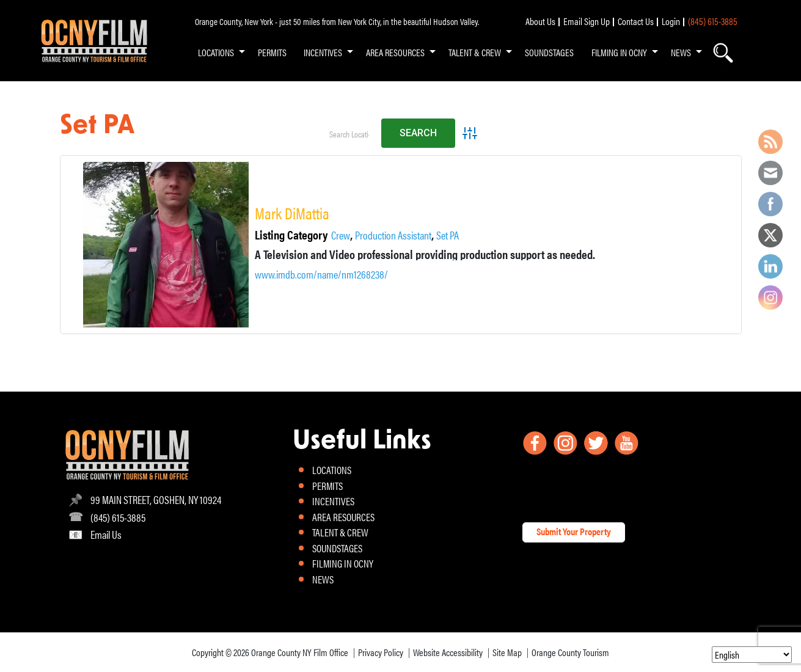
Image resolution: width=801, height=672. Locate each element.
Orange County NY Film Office (300, 652)
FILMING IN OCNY (619, 52)
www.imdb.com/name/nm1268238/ (321, 274)
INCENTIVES (323, 52)
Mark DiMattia (292, 213)
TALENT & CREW (475, 52)
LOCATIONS (216, 52)
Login (671, 21)
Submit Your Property (574, 531)
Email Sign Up (587, 21)
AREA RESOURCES (395, 52)
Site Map (507, 652)
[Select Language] (752, 655)
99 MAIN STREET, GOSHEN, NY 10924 (156, 499)
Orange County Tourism (570, 652)
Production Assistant (393, 235)
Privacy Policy (381, 652)
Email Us (106, 534)
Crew (341, 235)
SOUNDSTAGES (549, 52)
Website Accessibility (448, 652)
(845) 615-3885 (713, 21)
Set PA (448, 235)
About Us (540, 21)
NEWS (681, 52)
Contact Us (636, 21)
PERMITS (272, 52)
